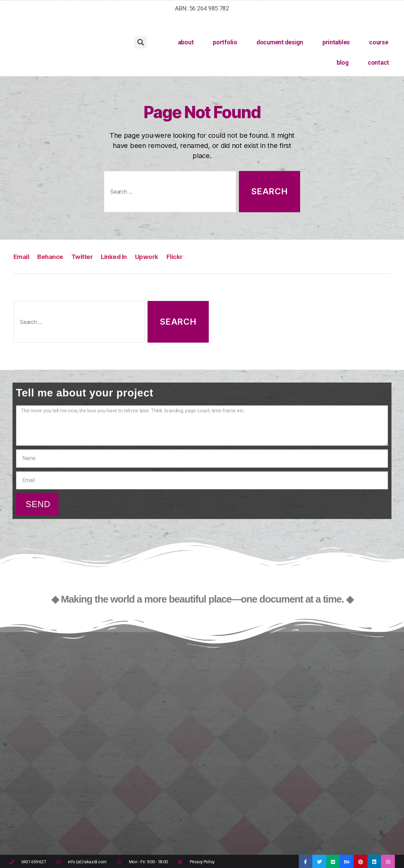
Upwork (160, 256)
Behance (54, 256)
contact (378, 62)
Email (23, 256)
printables (336, 42)
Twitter (89, 256)
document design (280, 42)
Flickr (189, 256)
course (379, 42)
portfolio (225, 42)
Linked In (124, 256)
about (186, 42)
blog (343, 62)
